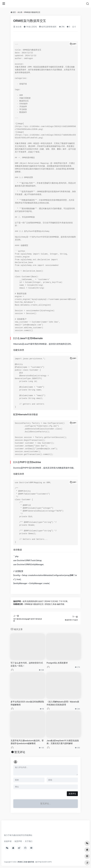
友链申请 (8, 841)
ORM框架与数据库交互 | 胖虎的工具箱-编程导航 (45, 604)
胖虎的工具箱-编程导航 (26, 862)
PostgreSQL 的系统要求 (57, 663)
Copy (74, 44)
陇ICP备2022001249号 (44, 862)
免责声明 (18, 841)
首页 (14, 12)
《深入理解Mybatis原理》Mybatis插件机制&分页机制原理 (63, 703)
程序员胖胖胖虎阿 (48, 27)
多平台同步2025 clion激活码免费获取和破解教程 (27, 703)
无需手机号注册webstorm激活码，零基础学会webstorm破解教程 (27, 742)
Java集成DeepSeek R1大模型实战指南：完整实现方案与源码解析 (63, 742)
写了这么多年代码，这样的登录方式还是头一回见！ (27, 664)
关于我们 (29, 841)
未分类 (20, 12)
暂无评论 (20, 752)
